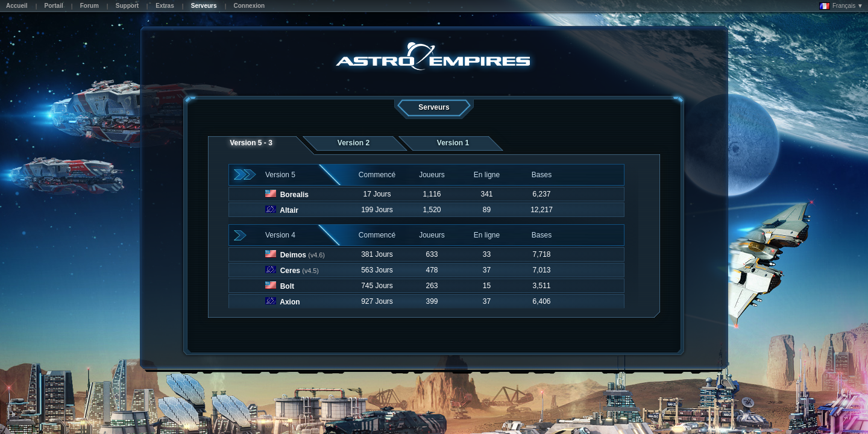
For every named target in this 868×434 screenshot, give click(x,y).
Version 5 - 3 (251, 143)
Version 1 (453, 143)
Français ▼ (841, 6)
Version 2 (354, 143)
